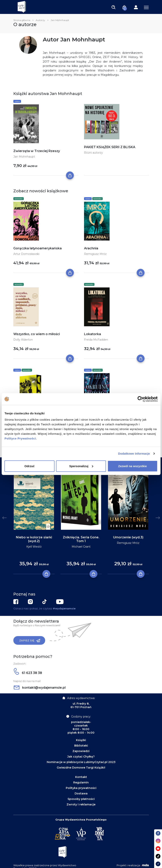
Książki (81, 740)
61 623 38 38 (28, 673)
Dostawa (81, 793)
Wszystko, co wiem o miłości (37, 334)
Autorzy (40, 20)
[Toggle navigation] (113, 7)
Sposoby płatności (81, 799)
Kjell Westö (34, 547)
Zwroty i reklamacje (81, 804)
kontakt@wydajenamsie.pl (40, 688)
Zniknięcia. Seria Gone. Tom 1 (81, 539)
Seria (17, 101)
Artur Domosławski (26, 254)
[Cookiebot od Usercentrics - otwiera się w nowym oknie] (140, 399)
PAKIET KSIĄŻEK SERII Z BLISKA (110, 147)
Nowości (19, 199)
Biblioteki (81, 746)
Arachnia (91, 248)
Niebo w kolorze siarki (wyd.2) (34, 539)
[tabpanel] (34, 522)
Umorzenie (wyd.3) (128, 537)
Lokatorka (92, 334)
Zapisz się (30, 641)
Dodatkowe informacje (134, 454)
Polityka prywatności (81, 788)
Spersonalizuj (81, 466)
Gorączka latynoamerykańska (38, 248)
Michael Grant (81, 547)
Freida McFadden (96, 340)
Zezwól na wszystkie (133, 466)
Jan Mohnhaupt (24, 157)
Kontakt (81, 777)
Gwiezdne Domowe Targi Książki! (81, 768)
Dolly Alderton (23, 340)
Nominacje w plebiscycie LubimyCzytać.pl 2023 (81, 762)
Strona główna (22, 20)
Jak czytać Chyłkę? (81, 757)
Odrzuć (29, 466)
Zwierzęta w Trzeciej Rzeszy (37, 151)
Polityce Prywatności (20, 438)
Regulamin (81, 782)
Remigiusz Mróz (95, 254)
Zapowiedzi (81, 751)
